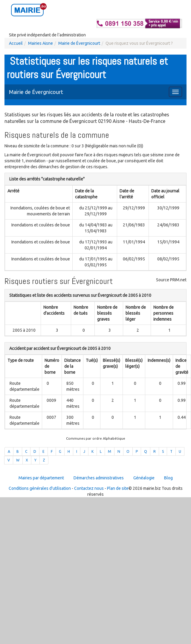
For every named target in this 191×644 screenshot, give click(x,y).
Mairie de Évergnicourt (79, 43)
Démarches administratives (99, 478)
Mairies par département (41, 478)
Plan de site (118, 488)
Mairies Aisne (41, 43)
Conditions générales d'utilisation (40, 488)
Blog (168, 478)
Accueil (16, 43)
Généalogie (144, 478)
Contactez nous (89, 488)
